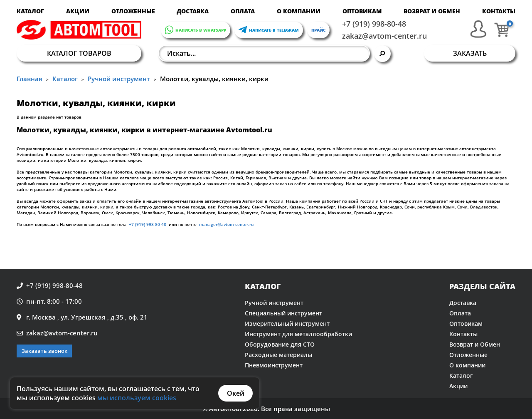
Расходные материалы (278, 355)
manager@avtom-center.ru (226, 224)
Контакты (499, 11)
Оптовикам (362, 11)
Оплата (243, 11)
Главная (30, 79)
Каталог (30, 11)
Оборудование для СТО (280, 344)
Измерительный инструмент (287, 324)
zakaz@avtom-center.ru (384, 36)
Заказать (470, 53)
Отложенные (133, 11)
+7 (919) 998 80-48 (148, 224)
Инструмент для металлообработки (298, 334)
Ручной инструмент (119, 79)
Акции (78, 11)
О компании (299, 11)
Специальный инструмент (283, 313)
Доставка (193, 11)
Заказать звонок (44, 351)
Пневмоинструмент (274, 365)
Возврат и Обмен (432, 11)
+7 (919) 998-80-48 (374, 24)
